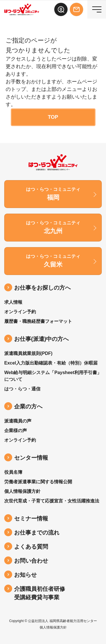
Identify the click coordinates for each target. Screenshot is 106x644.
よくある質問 (31, 547)
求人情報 (13, 302)
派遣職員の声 (18, 421)
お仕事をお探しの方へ (42, 288)
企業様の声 (16, 431)
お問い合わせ (31, 561)
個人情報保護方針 (22, 491)
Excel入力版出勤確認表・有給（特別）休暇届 (51, 363)
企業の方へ (28, 406)
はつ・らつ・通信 (22, 389)
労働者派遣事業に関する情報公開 (38, 482)
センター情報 (31, 458)
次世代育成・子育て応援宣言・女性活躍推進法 (52, 501)
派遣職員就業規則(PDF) (28, 353)
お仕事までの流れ (37, 533)
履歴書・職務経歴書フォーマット (38, 321)
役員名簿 (13, 472)
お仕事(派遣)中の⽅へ (41, 339)
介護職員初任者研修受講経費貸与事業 (40, 593)
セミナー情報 (31, 518)
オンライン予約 (20, 312)
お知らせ (25, 575)
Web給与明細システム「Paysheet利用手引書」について (53, 376)
